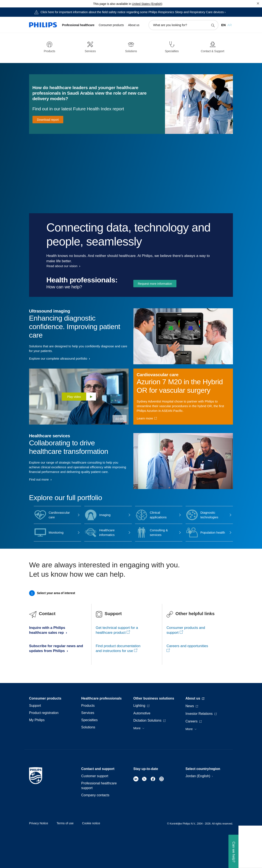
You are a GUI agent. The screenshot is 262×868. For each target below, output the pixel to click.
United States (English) (147, 4)
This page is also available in (112, 4)
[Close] (258, 3)
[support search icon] (213, 25)
